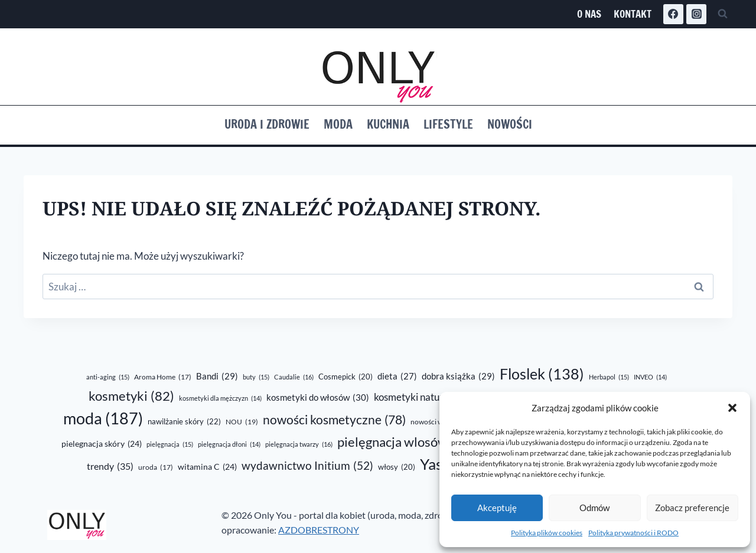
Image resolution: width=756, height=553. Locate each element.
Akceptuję (497, 508)
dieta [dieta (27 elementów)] (397, 376)
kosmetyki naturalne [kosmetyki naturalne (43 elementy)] (428, 397)
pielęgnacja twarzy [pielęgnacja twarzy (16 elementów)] (299, 444)
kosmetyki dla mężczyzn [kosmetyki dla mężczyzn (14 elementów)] (220, 398)
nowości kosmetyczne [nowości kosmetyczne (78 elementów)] (334, 420)
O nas (589, 14)
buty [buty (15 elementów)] (256, 377)
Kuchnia (388, 124)
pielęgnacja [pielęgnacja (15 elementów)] (170, 444)
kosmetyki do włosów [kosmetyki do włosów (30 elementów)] (318, 397)
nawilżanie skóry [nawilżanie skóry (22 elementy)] (184, 422)
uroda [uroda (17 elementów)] (156, 468)
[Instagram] (696, 14)
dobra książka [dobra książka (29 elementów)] (458, 376)
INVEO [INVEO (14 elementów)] (650, 377)
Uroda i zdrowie (267, 124)
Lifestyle (448, 124)
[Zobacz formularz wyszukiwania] (722, 14)
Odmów (594, 508)
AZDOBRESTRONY (319, 530)
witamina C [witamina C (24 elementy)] (207, 467)
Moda (338, 124)
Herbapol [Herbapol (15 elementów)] (609, 377)
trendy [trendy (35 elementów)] (110, 466)
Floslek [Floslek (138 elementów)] (542, 374)
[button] (732, 408)
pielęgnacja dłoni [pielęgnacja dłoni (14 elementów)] (229, 444)
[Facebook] (673, 14)
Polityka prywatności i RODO (633, 533)
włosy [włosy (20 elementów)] (397, 467)
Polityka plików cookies (547, 533)
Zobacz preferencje (692, 508)
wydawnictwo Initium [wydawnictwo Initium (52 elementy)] (307, 466)
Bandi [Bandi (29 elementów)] (217, 376)
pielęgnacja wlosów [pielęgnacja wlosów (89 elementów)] (406, 442)
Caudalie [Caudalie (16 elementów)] (294, 377)
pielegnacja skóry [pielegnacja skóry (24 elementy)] (102, 444)
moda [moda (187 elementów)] (103, 419)
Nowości (510, 124)
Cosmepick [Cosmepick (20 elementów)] (346, 377)
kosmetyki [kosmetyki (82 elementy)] (131, 396)
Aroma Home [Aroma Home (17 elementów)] (163, 377)
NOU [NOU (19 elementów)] (242, 422)
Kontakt (633, 14)
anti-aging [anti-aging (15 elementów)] (108, 377)
